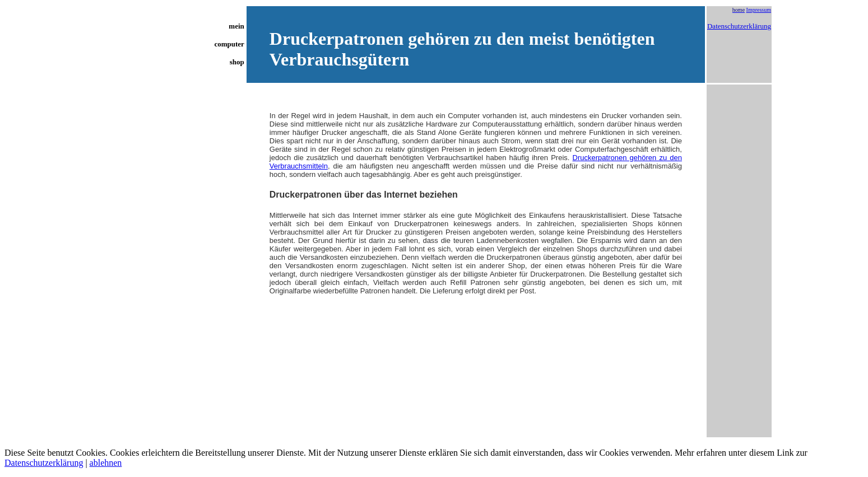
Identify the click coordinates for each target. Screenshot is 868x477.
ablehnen (106, 463)
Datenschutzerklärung (739, 26)
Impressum (759, 10)
